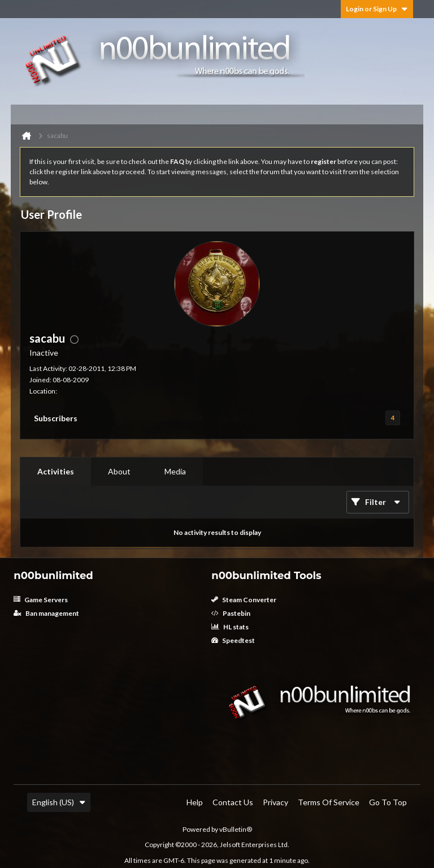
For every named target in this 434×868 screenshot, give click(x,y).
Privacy (275, 802)
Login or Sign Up (377, 9)
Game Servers (41, 600)
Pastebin (231, 613)
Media (175, 471)
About (119, 471)
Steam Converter (244, 600)
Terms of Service (329, 802)
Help (195, 802)
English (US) (59, 802)
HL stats (230, 627)
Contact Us (233, 802)
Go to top (388, 802)
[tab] (56, 472)
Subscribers (56, 418)
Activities (56, 471)
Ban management (46, 613)
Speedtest (233, 640)
